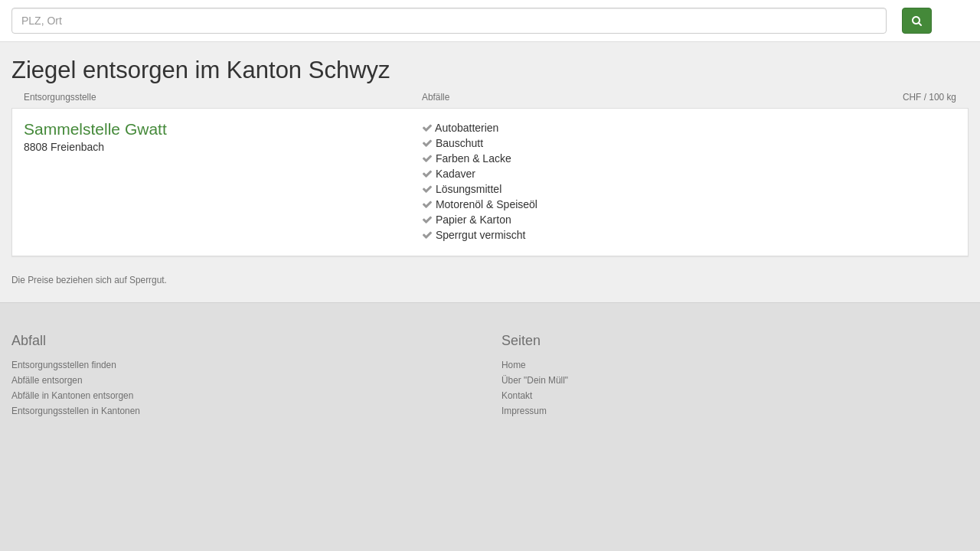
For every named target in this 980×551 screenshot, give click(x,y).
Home (514, 365)
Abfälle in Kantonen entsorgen (72, 396)
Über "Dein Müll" (535, 380)
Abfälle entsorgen (47, 380)
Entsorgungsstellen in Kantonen (76, 411)
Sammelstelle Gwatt (95, 129)
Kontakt (517, 396)
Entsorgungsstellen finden (64, 365)
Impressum (524, 411)
